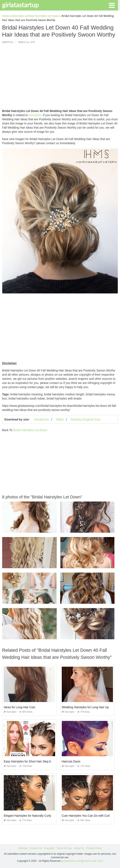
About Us (79, 848)
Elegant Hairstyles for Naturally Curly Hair (30, 816)
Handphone (41, 419)
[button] (112, 5)
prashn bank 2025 (93, 861)
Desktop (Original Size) (86, 419)
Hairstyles (8, 42)
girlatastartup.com (71, 861)
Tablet (60, 419)
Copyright (49, 848)
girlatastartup (20, 5)
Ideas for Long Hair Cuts (19, 707)
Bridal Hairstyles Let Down (30, 430)
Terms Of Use (64, 848)
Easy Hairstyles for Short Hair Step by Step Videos (36, 761)
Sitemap (23, 848)
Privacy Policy (94, 848)
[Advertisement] (60, 77)
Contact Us (36, 848)
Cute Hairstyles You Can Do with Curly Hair (90, 816)
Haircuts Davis (71, 761)
